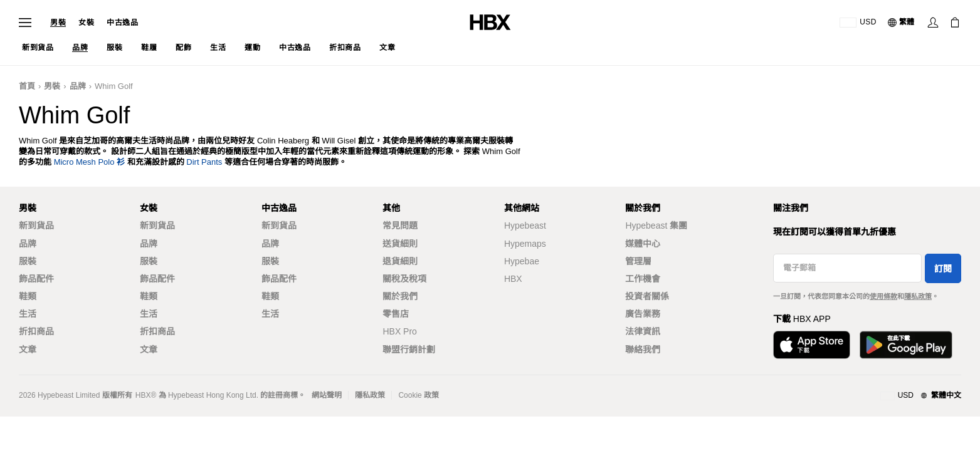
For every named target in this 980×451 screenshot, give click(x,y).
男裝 (58, 23)
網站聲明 (327, 395)
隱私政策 (918, 296)
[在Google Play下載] (906, 345)
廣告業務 (643, 314)
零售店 (396, 314)
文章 (28, 350)
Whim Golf (114, 86)
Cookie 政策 (419, 395)
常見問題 (400, 225)
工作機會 (643, 279)
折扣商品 (36, 331)
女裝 (86, 23)
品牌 (78, 86)
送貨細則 (400, 244)
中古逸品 (122, 23)
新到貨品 (36, 225)
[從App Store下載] (812, 345)
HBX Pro (399, 331)
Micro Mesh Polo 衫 (89, 162)
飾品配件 (36, 279)
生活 (28, 314)
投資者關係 (647, 296)
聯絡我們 (643, 350)
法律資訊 (643, 331)
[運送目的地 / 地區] (858, 23)
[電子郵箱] (847, 268)
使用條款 (883, 296)
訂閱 (943, 269)
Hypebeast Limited (69, 395)
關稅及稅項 (404, 279)
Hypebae (522, 261)
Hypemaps (525, 244)
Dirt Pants (204, 162)
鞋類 (28, 296)
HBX (513, 279)
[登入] (933, 23)
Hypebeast (525, 225)
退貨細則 (400, 261)
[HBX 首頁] (490, 22)
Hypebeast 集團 (656, 225)
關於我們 (400, 296)
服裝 (28, 261)
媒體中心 (643, 244)
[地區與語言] (921, 396)
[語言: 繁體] (902, 23)
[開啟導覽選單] (25, 23)
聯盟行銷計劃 (409, 350)
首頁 (27, 86)
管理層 (638, 261)
